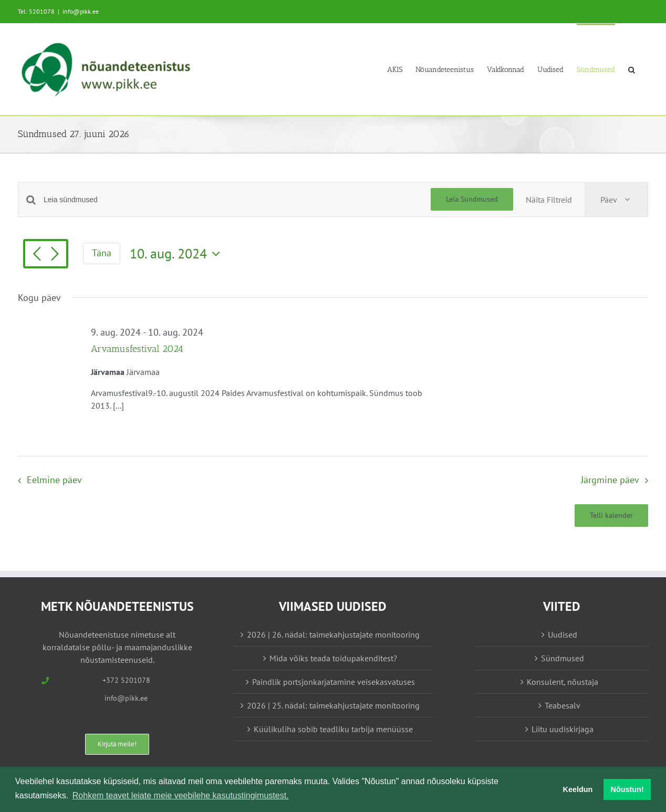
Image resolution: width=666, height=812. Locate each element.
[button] (632, 69)
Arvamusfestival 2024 (137, 349)
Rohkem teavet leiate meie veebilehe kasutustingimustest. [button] (181, 795)
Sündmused (563, 658)
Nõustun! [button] (627, 789)
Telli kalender (611, 516)
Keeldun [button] (578, 789)
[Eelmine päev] (37, 255)
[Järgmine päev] (55, 255)
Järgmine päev (610, 480)
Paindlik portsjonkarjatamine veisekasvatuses (334, 682)
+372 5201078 (126, 680)
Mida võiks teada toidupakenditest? (333, 658)
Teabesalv (563, 705)
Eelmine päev (54, 480)
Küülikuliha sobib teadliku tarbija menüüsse (333, 729)
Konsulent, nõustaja (563, 682)
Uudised (563, 634)
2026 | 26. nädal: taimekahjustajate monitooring (333, 634)
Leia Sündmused (472, 199)
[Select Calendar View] (616, 200)
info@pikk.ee (81, 11)
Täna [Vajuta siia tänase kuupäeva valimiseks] (102, 253)
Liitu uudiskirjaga (563, 729)
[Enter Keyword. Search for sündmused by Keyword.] (237, 200)
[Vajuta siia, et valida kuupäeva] (178, 254)
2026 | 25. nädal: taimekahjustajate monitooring (333, 705)
